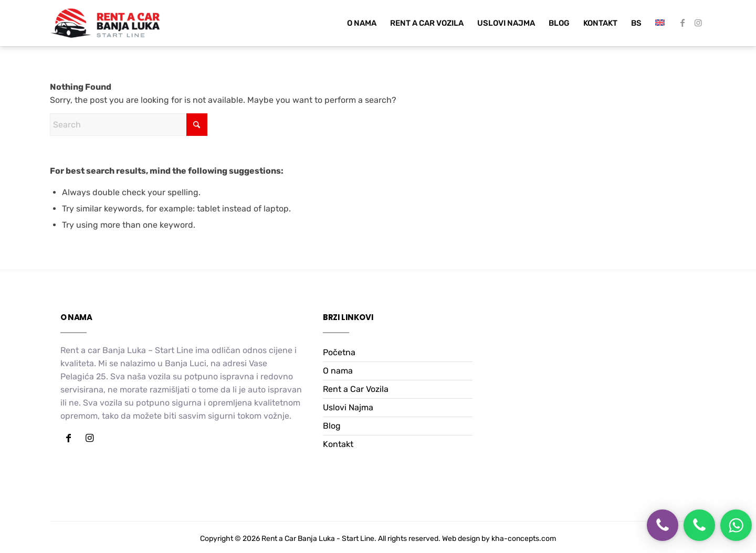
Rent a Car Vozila (356, 389)
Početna (339, 352)
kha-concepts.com (524, 539)
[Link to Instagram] (698, 23)
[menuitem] (362, 23)
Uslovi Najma (348, 407)
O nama (338, 371)
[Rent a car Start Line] (105, 23)
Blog (332, 426)
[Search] (129, 125)
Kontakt (338, 444)
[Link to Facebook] (682, 23)
